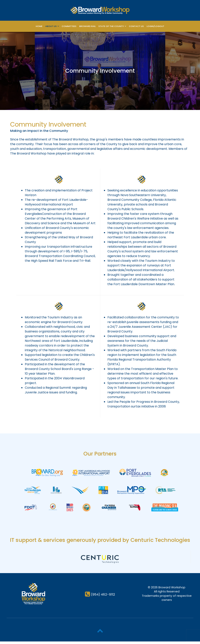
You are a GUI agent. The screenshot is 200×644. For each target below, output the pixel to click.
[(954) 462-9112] (100, 597)
